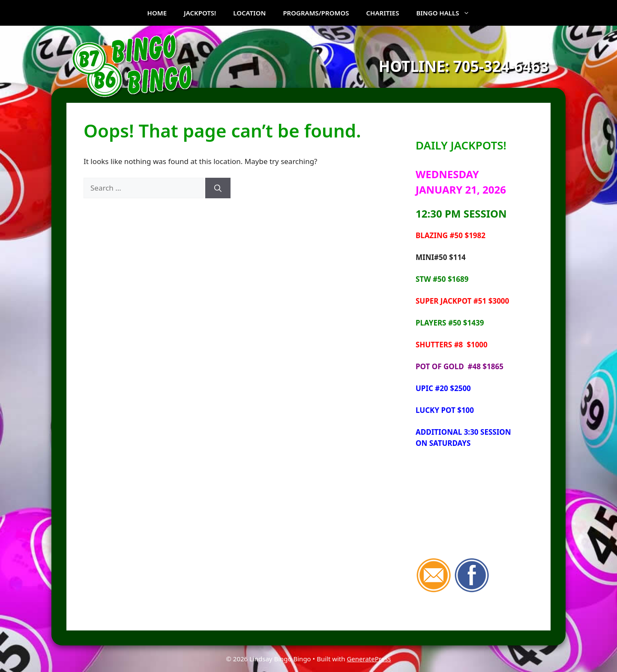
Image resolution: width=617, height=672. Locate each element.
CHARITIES (383, 13)
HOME (157, 13)
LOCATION (249, 13)
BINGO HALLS (447, 13)
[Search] (218, 188)
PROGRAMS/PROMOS (316, 13)
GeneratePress (369, 659)
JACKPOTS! (200, 13)
